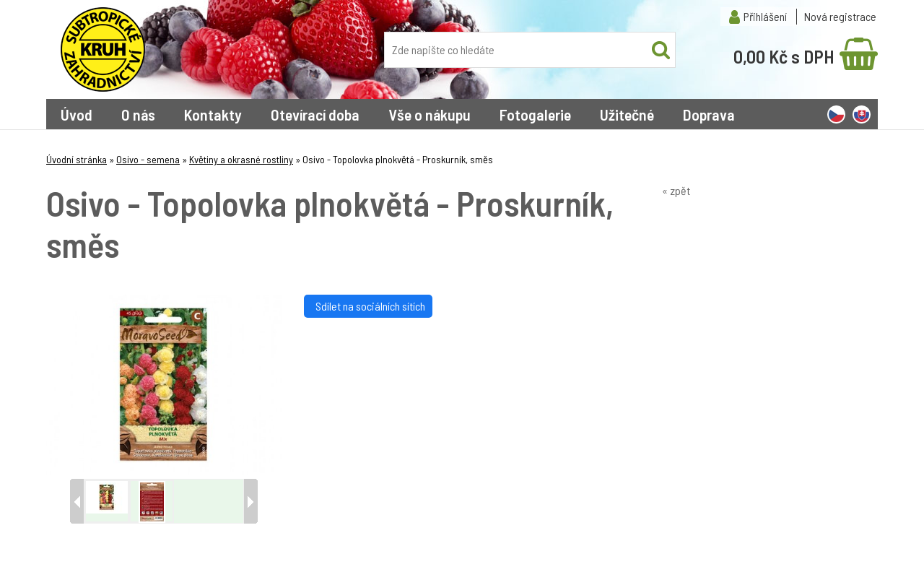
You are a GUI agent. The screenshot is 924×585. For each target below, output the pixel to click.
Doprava (709, 114)
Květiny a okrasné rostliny (241, 159)
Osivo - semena (148, 159)
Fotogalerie (535, 114)
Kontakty (213, 114)
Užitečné (627, 114)
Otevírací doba (315, 114)
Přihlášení (765, 16)
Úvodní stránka (77, 159)
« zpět (676, 190)
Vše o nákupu (430, 114)
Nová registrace (840, 16)
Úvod (77, 114)
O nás (138, 114)
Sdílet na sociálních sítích (368, 306)
